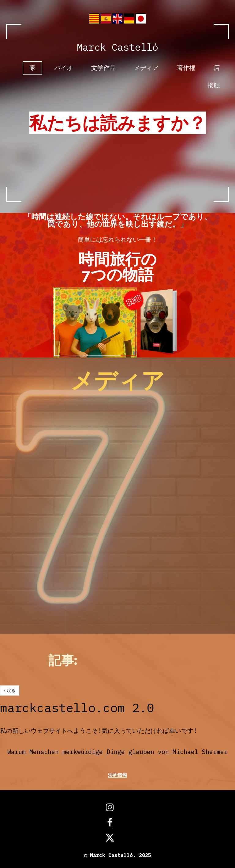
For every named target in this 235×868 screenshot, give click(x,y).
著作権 (186, 68)
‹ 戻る (10, 690)
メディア (146, 68)
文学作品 (103, 68)
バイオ (64, 68)
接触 (214, 85)
